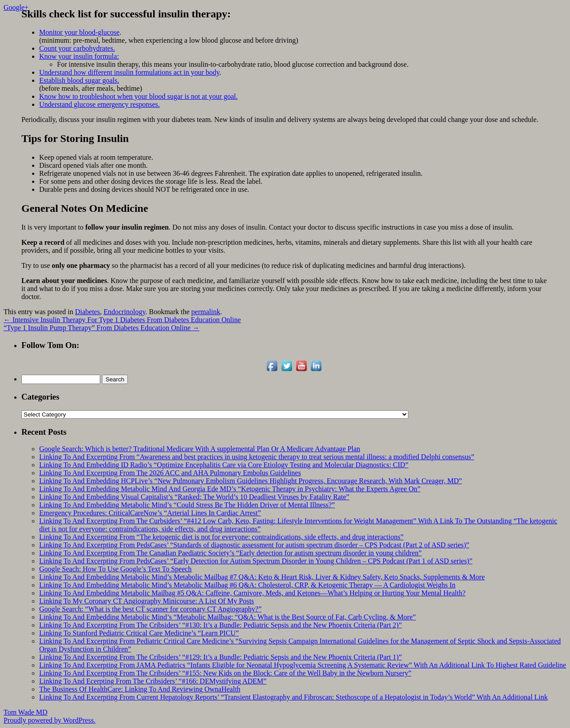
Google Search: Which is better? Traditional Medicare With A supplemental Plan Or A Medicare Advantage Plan (200, 449)
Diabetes (87, 312)
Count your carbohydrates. (77, 48)
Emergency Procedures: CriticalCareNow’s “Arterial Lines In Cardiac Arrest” (150, 513)
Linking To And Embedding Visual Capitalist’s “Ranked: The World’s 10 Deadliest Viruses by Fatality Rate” (194, 497)
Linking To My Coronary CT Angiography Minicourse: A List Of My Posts (147, 601)
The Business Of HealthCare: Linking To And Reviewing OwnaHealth (140, 689)
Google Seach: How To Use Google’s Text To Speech (115, 569)
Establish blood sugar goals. (79, 80)
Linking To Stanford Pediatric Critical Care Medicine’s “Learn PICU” (139, 633)
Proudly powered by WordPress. (49, 720)
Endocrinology (124, 312)
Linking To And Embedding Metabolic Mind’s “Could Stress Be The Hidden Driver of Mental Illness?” (187, 505)
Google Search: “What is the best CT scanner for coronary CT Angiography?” (150, 609)
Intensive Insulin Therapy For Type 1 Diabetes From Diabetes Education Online (122, 320)
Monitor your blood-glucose (79, 32)
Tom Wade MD (26, 712)
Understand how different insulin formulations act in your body (129, 72)
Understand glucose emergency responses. (100, 104)
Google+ (16, 7)
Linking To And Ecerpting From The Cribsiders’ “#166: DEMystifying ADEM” (153, 681)
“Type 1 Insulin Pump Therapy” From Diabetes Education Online (102, 328)
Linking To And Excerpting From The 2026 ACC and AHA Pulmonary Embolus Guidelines (170, 473)
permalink (206, 312)
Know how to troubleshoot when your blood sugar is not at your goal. (138, 96)
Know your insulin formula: (79, 56)
